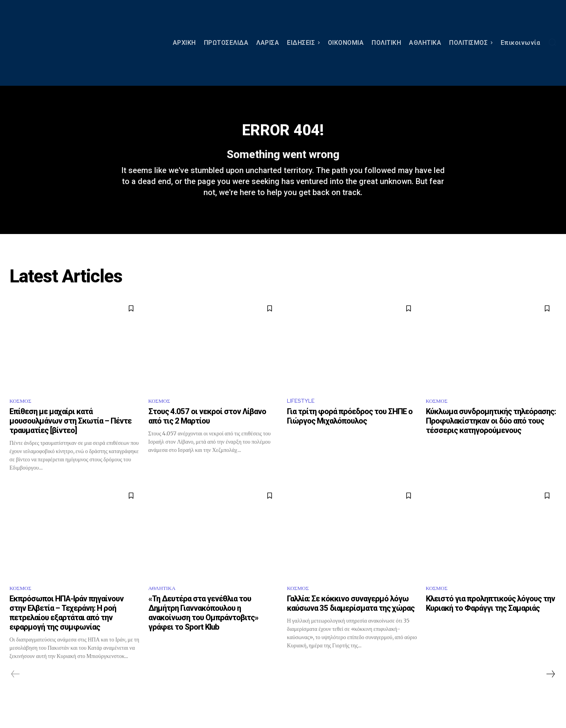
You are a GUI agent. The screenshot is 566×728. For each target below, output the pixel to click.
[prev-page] (16, 691)
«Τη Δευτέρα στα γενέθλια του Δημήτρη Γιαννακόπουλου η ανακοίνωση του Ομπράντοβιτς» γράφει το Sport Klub (203, 629)
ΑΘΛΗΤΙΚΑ (165, 604)
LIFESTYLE (303, 415)
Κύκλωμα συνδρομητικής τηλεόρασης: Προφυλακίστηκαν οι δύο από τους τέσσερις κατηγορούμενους (491, 436)
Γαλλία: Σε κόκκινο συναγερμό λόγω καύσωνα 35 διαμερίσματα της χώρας (351, 620)
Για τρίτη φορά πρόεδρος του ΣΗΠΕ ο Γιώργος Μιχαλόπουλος (350, 431)
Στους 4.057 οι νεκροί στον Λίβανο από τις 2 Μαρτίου (207, 431)
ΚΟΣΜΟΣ (22, 415)
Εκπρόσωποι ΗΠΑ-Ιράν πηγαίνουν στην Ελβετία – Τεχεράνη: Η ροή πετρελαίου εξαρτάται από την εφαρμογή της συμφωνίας (67, 629)
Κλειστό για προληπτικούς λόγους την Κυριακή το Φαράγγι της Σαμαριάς (490, 620)
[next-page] (550, 691)
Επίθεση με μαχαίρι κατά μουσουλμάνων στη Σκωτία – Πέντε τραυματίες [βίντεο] (70, 436)
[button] (552, 42)
